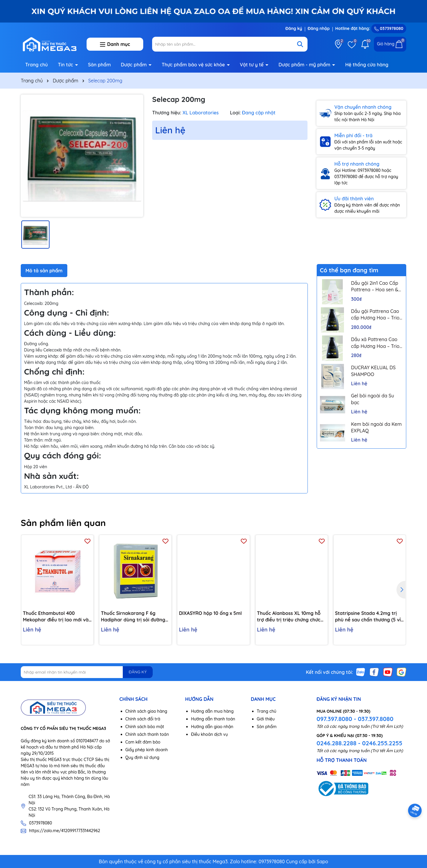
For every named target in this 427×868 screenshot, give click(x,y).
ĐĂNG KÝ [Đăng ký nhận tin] (138, 672)
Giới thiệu (266, 719)
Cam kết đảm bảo (143, 742)
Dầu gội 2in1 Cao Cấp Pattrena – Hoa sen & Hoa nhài (375, 287)
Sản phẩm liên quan (63, 523)
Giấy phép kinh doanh (147, 750)
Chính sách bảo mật (145, 727)
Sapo (322, 861)
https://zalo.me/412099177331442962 (65, 831)
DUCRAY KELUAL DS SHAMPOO (373, 371)
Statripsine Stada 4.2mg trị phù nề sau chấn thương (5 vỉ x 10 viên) (368, 617)
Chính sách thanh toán (147, 734)
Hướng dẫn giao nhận (212, 727)
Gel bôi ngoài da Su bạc (373, 399)
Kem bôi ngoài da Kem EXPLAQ (376, 427)
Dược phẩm (135, 65)
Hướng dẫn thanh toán (213, 719)
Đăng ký (294, 28)
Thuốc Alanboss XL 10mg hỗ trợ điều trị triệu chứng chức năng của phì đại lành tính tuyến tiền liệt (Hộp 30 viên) (289, 617)
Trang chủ (36, 65)
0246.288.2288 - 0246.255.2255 (359, 743)
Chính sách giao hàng (146, 711)
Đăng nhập (319, 28)
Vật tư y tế (252, 65)
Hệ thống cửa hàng (367, 65)
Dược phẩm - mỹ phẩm (305, 65)
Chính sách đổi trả (143, 719)
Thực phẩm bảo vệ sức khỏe (194, 65)
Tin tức (66, 65)
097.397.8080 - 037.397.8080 (355, 719)
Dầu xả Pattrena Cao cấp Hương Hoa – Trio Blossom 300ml (375, 343)
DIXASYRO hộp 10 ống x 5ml (210, 613)
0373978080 (389, 28)
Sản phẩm (99, 65)
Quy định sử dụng (142, 757)
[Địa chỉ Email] (87, 672)
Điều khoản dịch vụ (209, 734)
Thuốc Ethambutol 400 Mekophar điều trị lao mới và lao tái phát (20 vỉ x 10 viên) (56, 617)
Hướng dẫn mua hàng (212, 711)
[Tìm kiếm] (300, 44)
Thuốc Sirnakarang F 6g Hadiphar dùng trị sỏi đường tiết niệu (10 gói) (133, 617)
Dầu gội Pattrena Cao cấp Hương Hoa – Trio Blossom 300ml (375, 315)
